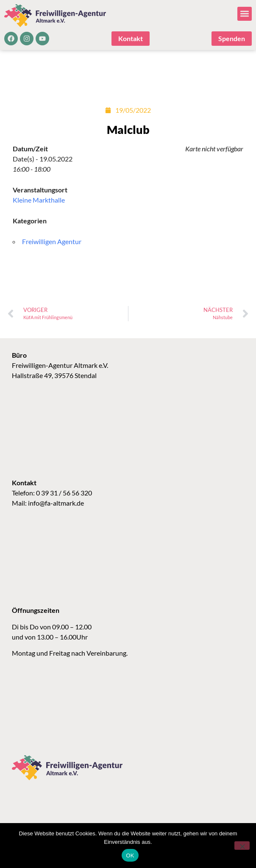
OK (130, 855)
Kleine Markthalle (39, 200)
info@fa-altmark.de (56, 503)
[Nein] (242, 846)
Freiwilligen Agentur (52, 241)
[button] (245, 14)
